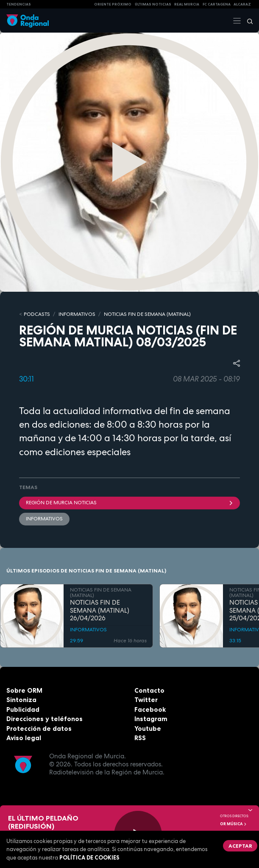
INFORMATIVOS (77, 314)
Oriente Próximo (113, 4)
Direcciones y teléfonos (45, 719)
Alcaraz (242, 4)
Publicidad (23, 709)
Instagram (151, 719)
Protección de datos (39, 728)
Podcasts (37, 314)
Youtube (148, 728)
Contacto (149, 690)
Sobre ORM (24, 690)
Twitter (146, 700)
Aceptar (240, 846)
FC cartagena (217, 4)
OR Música (234, 824)
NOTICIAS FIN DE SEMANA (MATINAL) (147, 314)
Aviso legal (24, 738)
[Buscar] (247, 21)
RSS (140, 738)
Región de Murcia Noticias (129, 503)
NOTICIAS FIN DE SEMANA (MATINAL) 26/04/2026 (100, 611)
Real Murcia (187, 4)
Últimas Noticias (153, 4)
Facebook (150, 709)
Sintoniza (21, 700)
